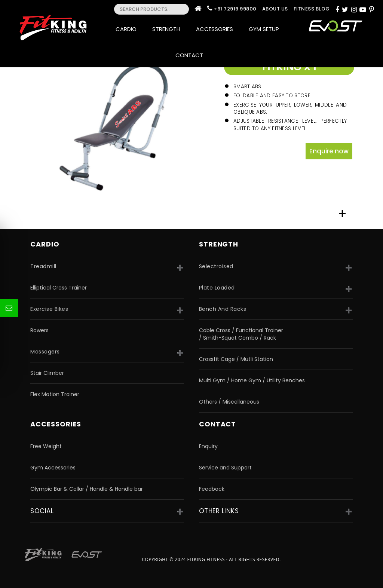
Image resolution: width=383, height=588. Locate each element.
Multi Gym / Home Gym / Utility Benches (252, 380)
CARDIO (45, 244)
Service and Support (225, 468)
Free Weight (46, 446)
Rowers (39, 330)
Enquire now (329, 151)
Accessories (217, 29)
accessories (56, 424)
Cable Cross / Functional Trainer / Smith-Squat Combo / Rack (241, 334)
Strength (168, 29)
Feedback (212, 489)
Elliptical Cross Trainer (59, 288)
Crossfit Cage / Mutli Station (236, 359)
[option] (120, 127)
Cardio (128, 29)
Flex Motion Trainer (55, 394)
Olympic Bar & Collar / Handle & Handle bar (87, 489)
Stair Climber (47, 373)
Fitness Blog (312, 9)
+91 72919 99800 (235, 9)
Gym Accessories (53, 468)
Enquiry (208, 446)
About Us (275, 9)
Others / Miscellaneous (229, 402)
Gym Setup (264, 29)
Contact (191, 55)
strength (219, 244)
